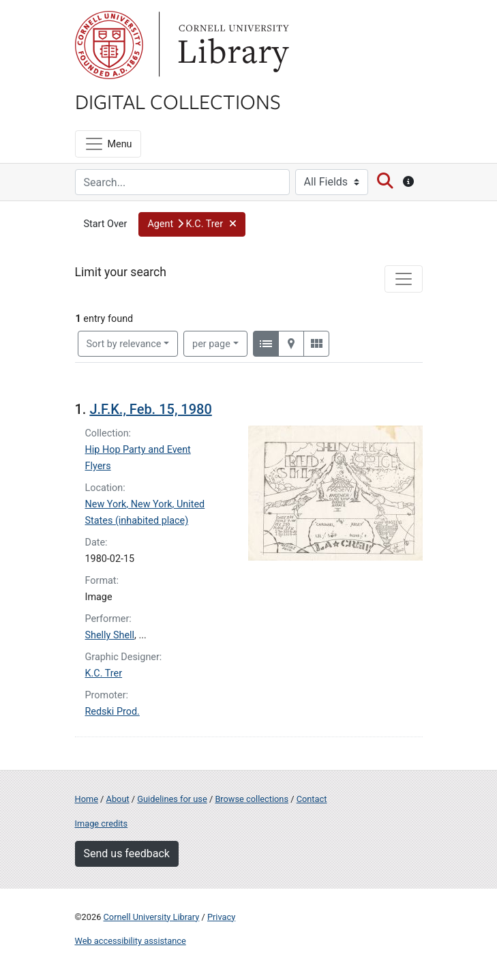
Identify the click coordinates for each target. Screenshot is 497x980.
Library (232, 45)
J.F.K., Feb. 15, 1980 (150, 409)
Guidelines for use (172, 799)
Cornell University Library (152, 917)
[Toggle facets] (404, 279)
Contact (312, 799)
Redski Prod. (112, 712)
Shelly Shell (110, 635)
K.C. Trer (104, 673)
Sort (124, 344)
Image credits (102, 823)
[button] (192, 224)
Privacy (221, 917)
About (118, 799)
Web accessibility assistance (131, 941)
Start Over (106, 224)
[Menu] (108, 144)
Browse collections (252, 799)
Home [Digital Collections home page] (87, 799)
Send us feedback (127, 853)
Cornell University (109, 45)
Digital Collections (178, 101)
